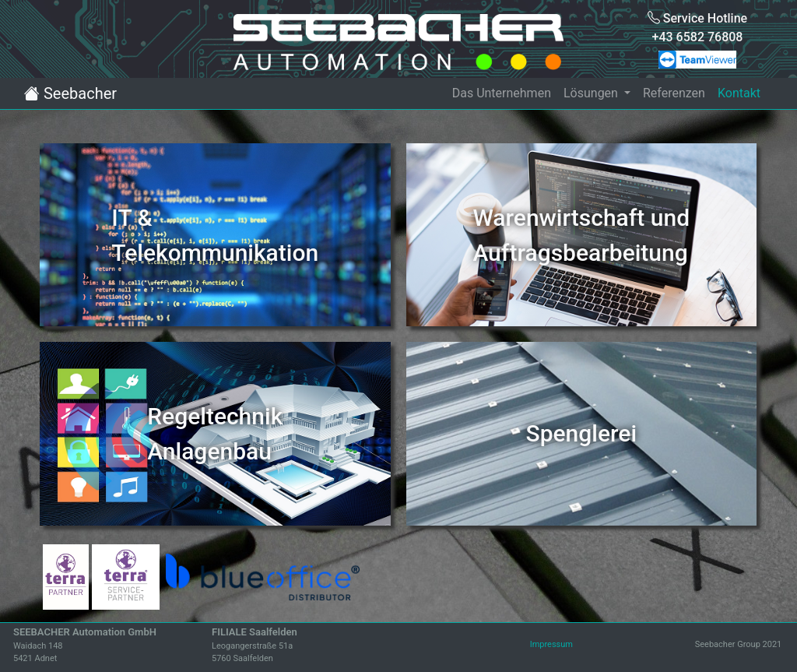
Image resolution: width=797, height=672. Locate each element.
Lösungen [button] (592, 93)
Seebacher (70, 93)
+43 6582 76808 (698, 37)
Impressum (551, 644)
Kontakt (739, 93)
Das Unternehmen (502, 93)
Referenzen (674, 93)
